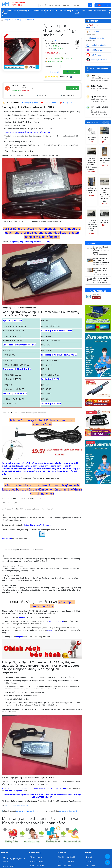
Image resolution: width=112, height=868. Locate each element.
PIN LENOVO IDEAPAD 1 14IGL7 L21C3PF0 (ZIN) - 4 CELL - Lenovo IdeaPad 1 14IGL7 (105, 195)
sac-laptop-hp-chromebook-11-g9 (70, 811)
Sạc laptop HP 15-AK (51, 403)
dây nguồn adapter (56, 621)
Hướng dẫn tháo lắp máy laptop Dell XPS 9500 (100, 270)
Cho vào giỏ (54, 72)
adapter (22, 617)
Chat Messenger (97, 50)
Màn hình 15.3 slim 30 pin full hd (105, 161)
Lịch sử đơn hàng (37, 861)
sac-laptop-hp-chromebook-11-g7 (27, 811)
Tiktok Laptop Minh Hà (99, 60)
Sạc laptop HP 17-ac (13, 320)
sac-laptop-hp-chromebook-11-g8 (38, 242)
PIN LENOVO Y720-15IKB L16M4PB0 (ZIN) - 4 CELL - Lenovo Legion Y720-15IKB (91, 226)
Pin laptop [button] (12, 11)
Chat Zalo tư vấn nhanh (99, 45)
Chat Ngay (73, 88)
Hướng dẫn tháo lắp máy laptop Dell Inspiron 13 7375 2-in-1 (101, 261)
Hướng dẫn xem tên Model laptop (37, 525)
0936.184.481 (23, 535)
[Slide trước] (104, 122)
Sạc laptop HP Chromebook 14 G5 (19, 345)
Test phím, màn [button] (99, 11)
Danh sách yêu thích (38, 866)
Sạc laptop (17, 20)
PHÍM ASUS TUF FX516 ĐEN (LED (91, 190)
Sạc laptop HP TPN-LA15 (15, 393)
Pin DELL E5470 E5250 (104, 221)
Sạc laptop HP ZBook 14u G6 (17, 369)
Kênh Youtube (96, 55)
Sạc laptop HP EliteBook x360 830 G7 (59, 355)
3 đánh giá (64, 77)
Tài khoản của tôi (37, 857)
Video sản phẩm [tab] (49, 103)
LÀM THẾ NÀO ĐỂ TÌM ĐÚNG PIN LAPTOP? (101, 279)
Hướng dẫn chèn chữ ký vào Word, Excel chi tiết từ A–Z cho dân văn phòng (101, 250)
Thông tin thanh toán (66, 861)
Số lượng (48, 66)
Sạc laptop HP (29, 20)
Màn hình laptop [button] (65, 11)
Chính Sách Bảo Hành (66, 866)
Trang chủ (7, 20)
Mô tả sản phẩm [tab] (11, 103)
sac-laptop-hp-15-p (16, 242)
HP (55, 41)
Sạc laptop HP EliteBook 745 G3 (57, 330)
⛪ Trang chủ (4, 13)
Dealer (89, 11)
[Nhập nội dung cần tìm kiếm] (63, 5)
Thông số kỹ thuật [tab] (30, 103)
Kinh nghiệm (78, 12)
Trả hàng (90, 861)
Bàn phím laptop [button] (37, 11)
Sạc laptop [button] (23, 11)
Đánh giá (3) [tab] (66, 103)
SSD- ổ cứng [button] (51, 11)
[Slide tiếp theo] (108, 122)
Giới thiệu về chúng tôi (67, 857)
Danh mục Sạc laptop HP (14, 791)
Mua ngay (72, 72)
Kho (84, 11)
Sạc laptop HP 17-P (50, 379)
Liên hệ (110, 12)
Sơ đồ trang (91, 866)
